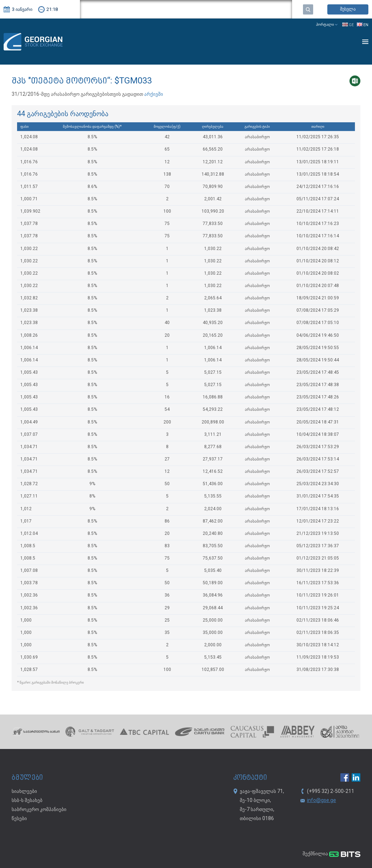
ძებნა (308, 9)
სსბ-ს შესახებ (27, 801)
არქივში (153, 94)
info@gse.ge (322, 801)
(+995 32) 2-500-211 (331, 791)
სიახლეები (24, 791)
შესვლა (348, 9)
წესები (19, 819)
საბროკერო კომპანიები (39, 810)
